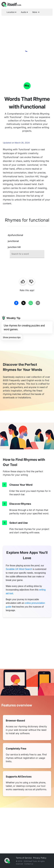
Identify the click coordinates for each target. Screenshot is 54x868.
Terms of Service (24, 858)
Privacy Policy (40, 858)
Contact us (29, 864)
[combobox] (27, 254)
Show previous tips (12, 337)
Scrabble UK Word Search (19, 569)
